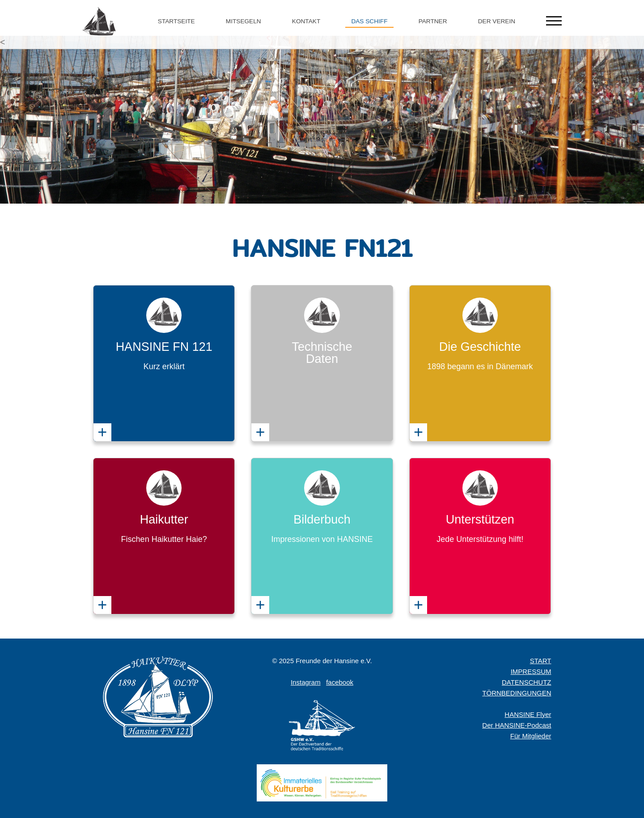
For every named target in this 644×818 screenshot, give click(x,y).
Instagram (306, 682)
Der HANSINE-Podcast (517, 725)
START (541, 661)
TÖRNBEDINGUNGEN (517, 693)
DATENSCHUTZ (527, 682)
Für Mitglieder (531, 736)
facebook (340, 682)
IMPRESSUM (531, 671)
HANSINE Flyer (528, 714)
